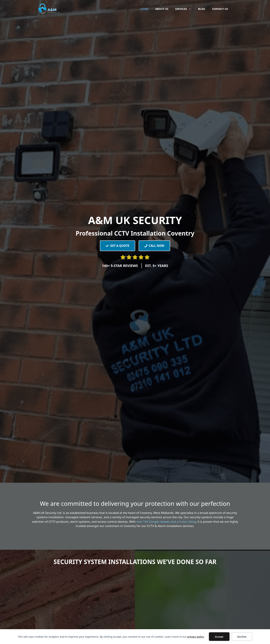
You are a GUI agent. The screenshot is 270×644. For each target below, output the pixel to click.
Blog (202, 9)
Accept (219, 637)
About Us (162, 9)
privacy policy (196, 637)
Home (144, 9)
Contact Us (220, 9)
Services (185, 9)
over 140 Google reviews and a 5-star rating (166, 522)
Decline (242, 637)
